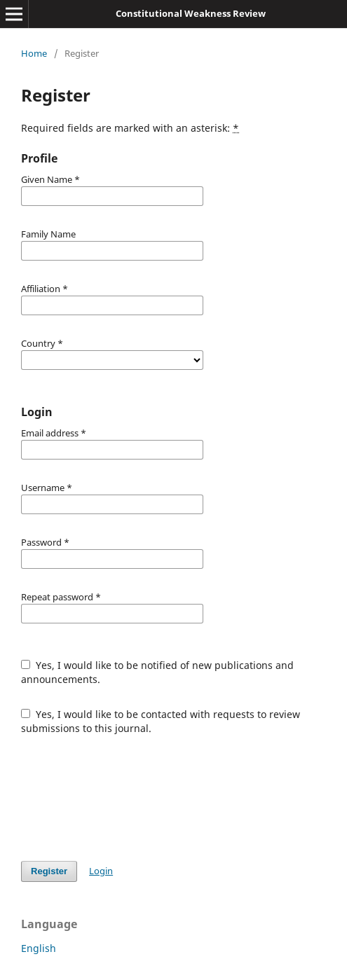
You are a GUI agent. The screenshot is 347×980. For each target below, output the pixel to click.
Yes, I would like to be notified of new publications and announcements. (157, 672)
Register (49, 871)
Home (34, 53)
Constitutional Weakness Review (191, 13)
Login (101, 871)
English (39, 948)
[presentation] (128, 798)
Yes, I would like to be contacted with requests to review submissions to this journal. (161, 721)
